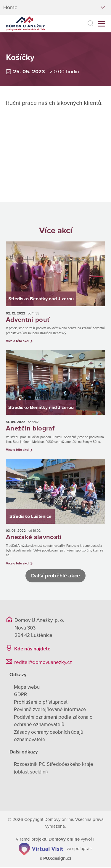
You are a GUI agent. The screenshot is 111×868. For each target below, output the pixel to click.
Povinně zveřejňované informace (50, 710)
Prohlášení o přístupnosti (41, 703)
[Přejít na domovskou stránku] (24, 24)
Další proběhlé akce (56, 576)
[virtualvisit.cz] (41, 849)
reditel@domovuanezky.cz (43, 663)
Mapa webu (27, 688)
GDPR (20, 695)
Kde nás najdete (32, 649)
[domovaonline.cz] (64, 840)
